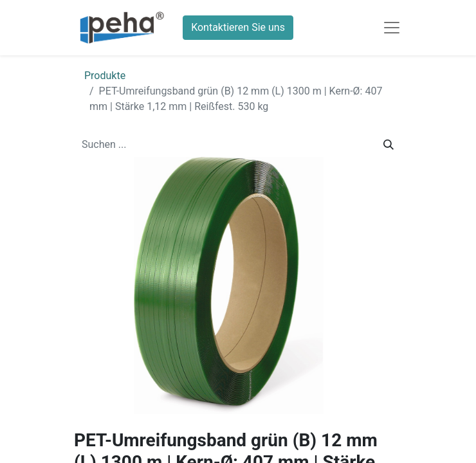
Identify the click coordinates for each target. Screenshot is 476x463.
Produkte (105, 76)
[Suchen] (389, 145)
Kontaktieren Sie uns (238, 27)
